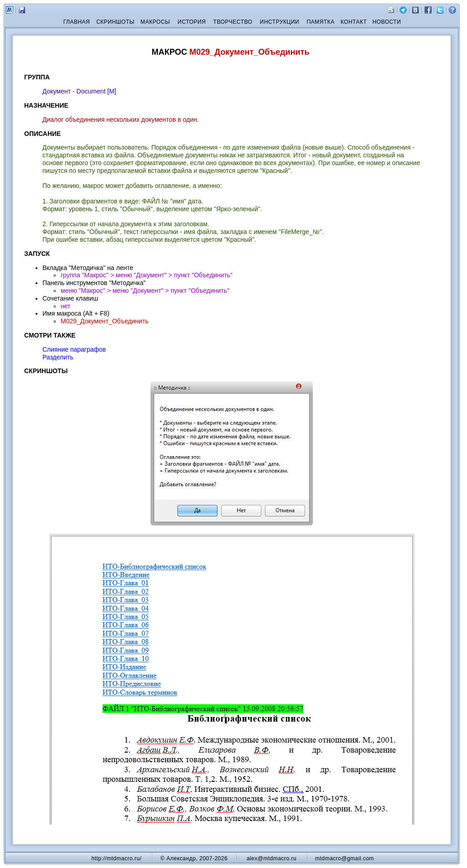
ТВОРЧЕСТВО (233, 22)
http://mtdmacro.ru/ (116, 858)
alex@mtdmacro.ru (272, 858)
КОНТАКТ (354, 22)
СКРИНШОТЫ (115, 22)
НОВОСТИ (387, 22)
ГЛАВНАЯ (77, 22)
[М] (112, 91)
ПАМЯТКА (320, 22)
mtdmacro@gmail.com (345, 858)
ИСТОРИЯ (192, 22)
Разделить (58, 357)
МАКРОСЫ (155, 22)
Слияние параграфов (74, 349)
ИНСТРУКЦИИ (280, 22)
